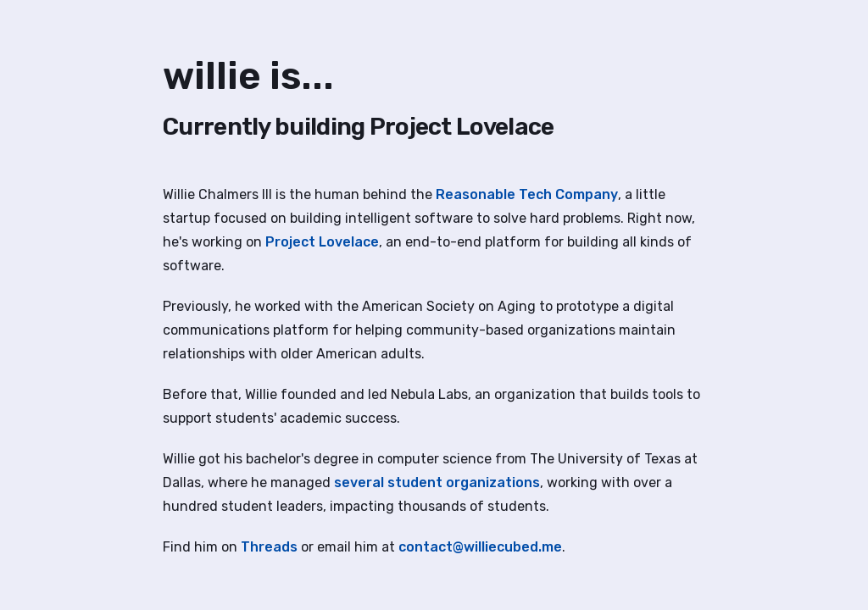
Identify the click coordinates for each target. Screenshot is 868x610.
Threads (269, 547)
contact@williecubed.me (480, 547)
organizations (493, 482)
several (359, 482)
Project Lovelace (322, 242)
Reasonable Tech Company (527, 194)
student (415, 482)
